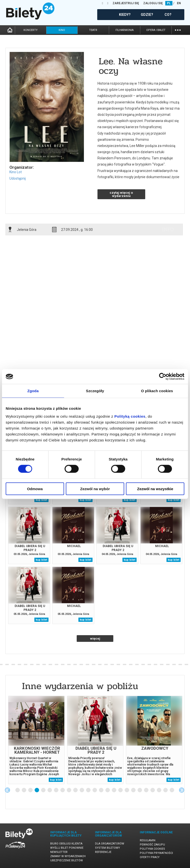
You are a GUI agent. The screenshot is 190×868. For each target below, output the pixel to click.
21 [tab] (146, 790)
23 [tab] (159, 790)
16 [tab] (114, 790)
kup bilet (41, 500)
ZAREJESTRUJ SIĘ (126, 3)
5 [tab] (44, 790)
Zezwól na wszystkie (155, 489)
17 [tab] (121, 790)
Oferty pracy (150, 857)
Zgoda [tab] (33, 391)
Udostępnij (18, 178)
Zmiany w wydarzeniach (68, 856)
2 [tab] (24, 790)
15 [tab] (108, 790)
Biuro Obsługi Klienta (66, 844)
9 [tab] (69, 790)
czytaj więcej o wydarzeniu (121, 194)
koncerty (31, 30)
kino (62, 30)
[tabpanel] (36, 740)
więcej (95, 639)
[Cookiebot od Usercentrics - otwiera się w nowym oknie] (163, 377)
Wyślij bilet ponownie (67, 848)
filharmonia (125, 30)
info (168, 229)
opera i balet (156, 30)
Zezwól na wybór (95, 489)
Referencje (103, 852)
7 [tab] (56, 790)
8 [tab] (63, 790)
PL (169, 3)
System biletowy (107, 848)
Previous (7, 790)
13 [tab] (95, 790)
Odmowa (35, 489)
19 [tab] (134, 790)
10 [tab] (76, 790)
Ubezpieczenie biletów (67, 860)
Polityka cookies (152, 849)
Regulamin (148, 840)
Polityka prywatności (156, 853)
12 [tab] (89, 790)
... (178, 30)
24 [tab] (166, 790)
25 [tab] (172, 790)
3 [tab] (31, 790)
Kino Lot (16, 172)
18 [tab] (127, 790)
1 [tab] (18, 790)
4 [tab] (37, 790)
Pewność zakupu (152, 845)
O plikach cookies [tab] (157, 391)
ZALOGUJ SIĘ (153, 3)
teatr (93, 30)
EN (179, 3)
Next (182, 790)
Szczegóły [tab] (95, 391)
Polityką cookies (130, 416)
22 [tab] (153, 790)
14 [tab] (101, 790)
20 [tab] (140, 790)
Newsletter (59, 852)
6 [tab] (50, 790)
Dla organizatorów (110, 844)
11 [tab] (82, 790)
